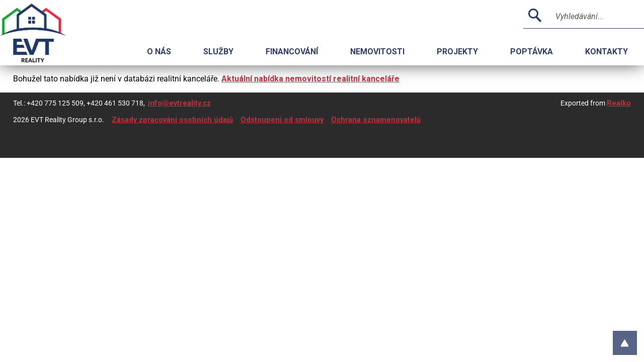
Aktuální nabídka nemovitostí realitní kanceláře (310, 79)
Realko (619, 103)
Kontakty (607, 52)
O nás (159, 52)
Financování (292, 52)
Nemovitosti (377, 52)
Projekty (457, 52)
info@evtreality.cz (179, 103)
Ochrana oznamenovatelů (376, 120)
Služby (218, 52)
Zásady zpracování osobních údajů (172, 120)
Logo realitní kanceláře (45, 33)
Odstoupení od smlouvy (282, 120)
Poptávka (532, 52)
